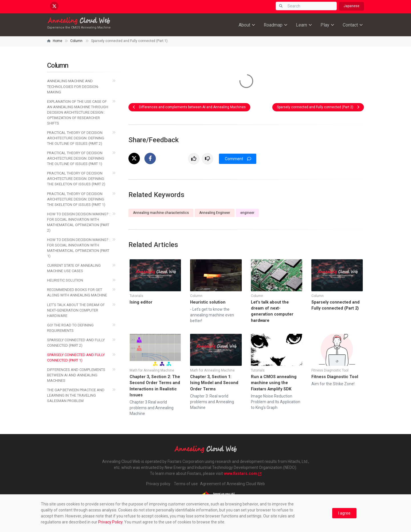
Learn (302, 25)
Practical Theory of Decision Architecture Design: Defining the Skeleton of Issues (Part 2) (76, 179)
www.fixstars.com (243, 473)
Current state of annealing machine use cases (74, 268)
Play (325, 25)
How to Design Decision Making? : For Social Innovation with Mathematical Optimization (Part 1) (79, 248)
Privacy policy (158, 484)
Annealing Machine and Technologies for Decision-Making (73, 86)
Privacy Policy (110, 522)
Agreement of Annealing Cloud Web (232, 484)
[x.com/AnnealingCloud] (54, 6)
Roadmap (273, 25)
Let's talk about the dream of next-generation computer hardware (76, 310)
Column (76, 41)
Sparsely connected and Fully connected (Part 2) (318, 107)
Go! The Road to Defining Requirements (70, 328)
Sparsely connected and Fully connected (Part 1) (76, 358)
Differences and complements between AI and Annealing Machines (189, 107)
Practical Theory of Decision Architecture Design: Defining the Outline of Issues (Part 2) (76, 138)
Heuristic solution (65, 280)
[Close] (344, 513)
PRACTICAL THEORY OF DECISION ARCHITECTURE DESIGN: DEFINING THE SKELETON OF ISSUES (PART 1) (76, 199)
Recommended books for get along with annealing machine (77, 292)
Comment (238, 159)
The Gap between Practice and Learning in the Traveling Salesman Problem (76, 395)
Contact (350, 25)
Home (58, 41)
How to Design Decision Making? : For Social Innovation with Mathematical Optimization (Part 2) (79, 222)
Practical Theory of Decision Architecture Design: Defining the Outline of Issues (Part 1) (76, 158)
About (244, 25)
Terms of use (186, 484)
